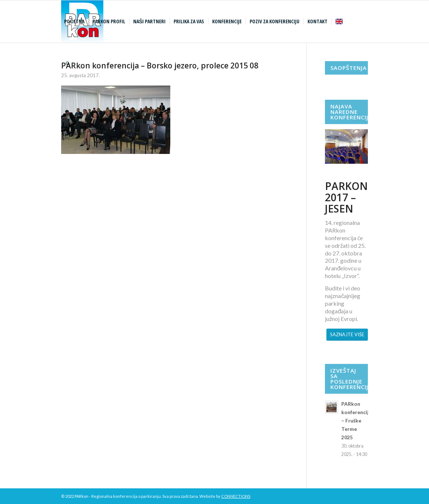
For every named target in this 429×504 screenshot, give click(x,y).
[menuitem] (75, 21)
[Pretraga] (68, 64)
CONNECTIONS (236, 496)
